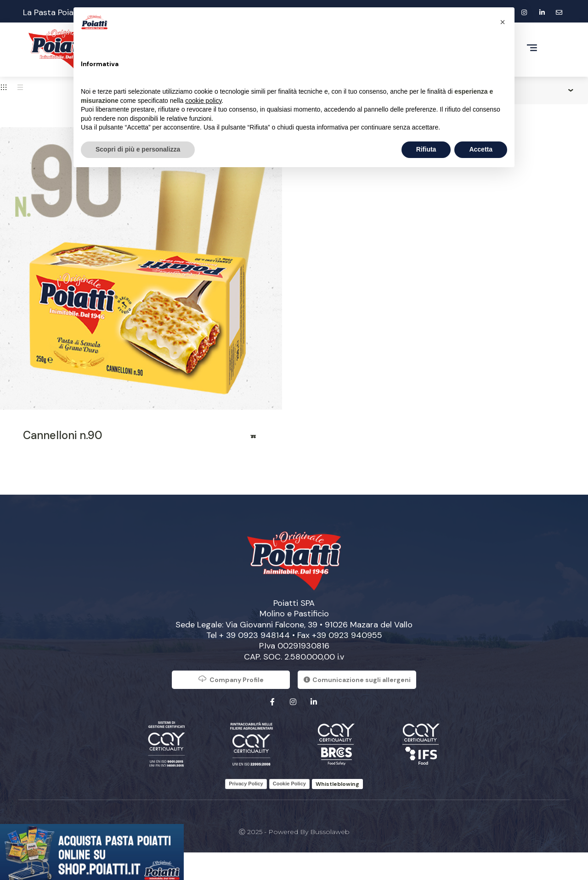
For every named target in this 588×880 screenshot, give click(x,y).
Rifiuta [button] (426, 149)
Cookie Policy (289, 784)
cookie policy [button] (203, 101)
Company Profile (231, 679)
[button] (503, 22)
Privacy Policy (246, 784)
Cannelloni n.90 (63, 435)
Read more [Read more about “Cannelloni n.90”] (254, 440)
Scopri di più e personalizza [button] (138, 149)
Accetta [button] (481, 149)
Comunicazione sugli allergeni (357, 680)
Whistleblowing (337, 784)
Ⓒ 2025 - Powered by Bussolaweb (294, 832)
